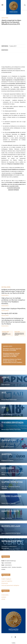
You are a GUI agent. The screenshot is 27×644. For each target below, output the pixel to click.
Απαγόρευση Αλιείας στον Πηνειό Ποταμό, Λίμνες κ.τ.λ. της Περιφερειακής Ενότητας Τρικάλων (13, 361)
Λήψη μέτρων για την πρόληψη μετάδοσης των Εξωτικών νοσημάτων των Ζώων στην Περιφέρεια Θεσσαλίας (13, 301)
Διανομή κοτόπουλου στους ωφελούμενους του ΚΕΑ (19, 334)
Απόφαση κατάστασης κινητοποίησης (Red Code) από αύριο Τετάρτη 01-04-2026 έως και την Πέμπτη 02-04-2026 (13, 291)
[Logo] (13, 621)
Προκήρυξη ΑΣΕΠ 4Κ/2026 (9, 313)
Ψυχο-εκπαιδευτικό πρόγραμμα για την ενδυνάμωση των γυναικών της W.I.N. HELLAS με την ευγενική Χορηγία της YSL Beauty (13, 321)
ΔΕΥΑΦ (3, 599)
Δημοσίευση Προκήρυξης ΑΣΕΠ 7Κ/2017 (6, 334)
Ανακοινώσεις (5, 295)
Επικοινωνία (6, 557)
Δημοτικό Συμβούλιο (7, 581)
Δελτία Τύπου (5, 18)
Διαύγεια (4, 597)
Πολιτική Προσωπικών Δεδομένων (10, 585)
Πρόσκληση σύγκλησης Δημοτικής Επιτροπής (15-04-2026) (12, 350)
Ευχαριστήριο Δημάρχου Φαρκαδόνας (13, 308)
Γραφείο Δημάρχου (6, 579)
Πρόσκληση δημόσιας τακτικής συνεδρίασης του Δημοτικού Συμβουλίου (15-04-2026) (11, 355)
